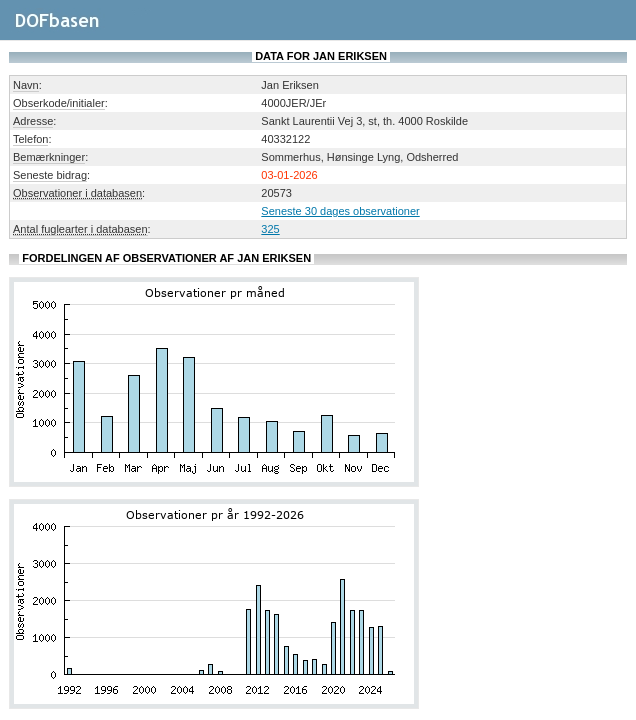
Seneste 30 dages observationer (340, 211)
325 (270, 229)
